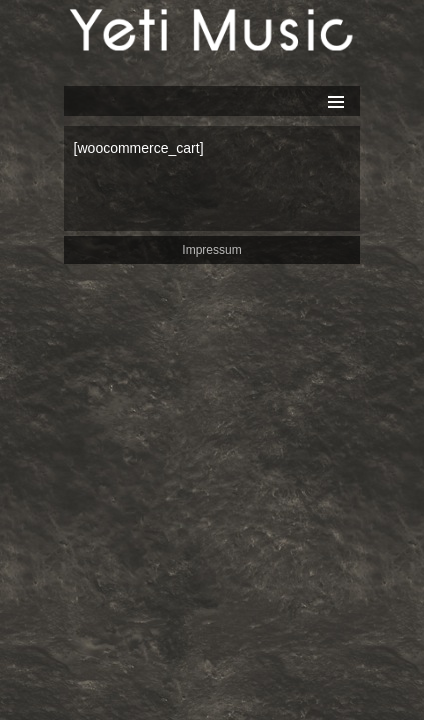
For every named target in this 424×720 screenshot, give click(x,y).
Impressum (211, 250)
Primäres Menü (336, 102)
